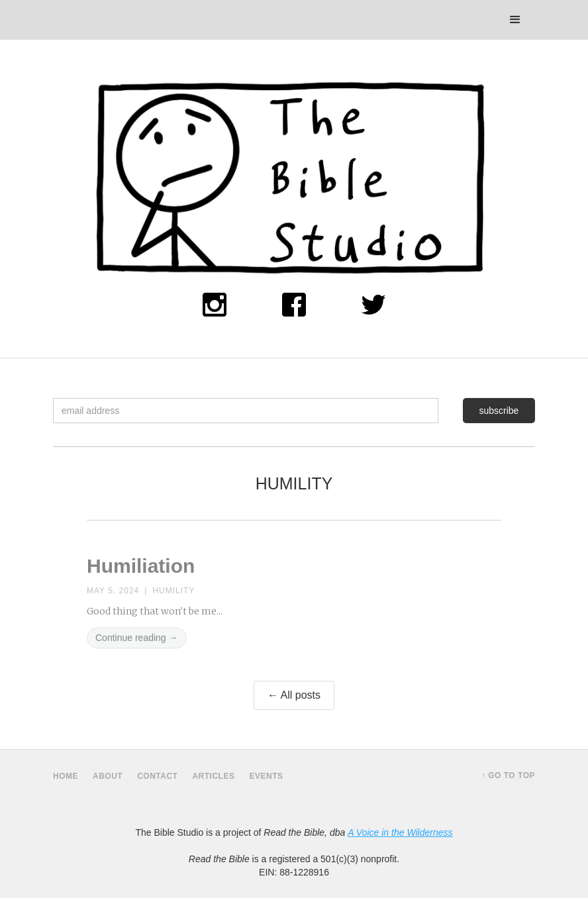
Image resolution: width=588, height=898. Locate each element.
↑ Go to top (508, 775)
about (108, 776)
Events (266, 776)
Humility (173, 596)
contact (157, 776)
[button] (515, 20)
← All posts (294, 695)
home (66, 776)
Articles (213, 776)
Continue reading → (137, 643)
